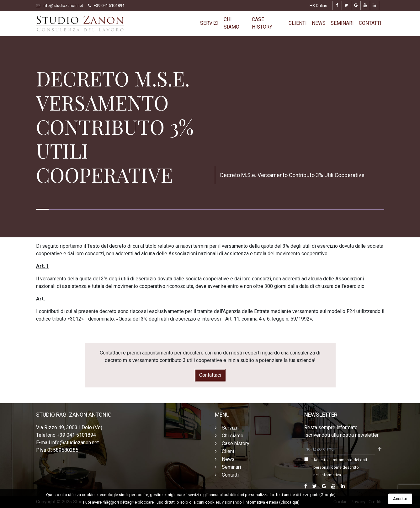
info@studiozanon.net (63, 5)
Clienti (298, 23)
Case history (262, 23)
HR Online (318, 5)
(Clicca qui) (289, 502)
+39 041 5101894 (109, 5)
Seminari (342, 23)
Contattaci (210, 375)
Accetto (400, 499)
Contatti (370, 23)
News (319, 23)
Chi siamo (231, 23)
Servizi (209, 23)
